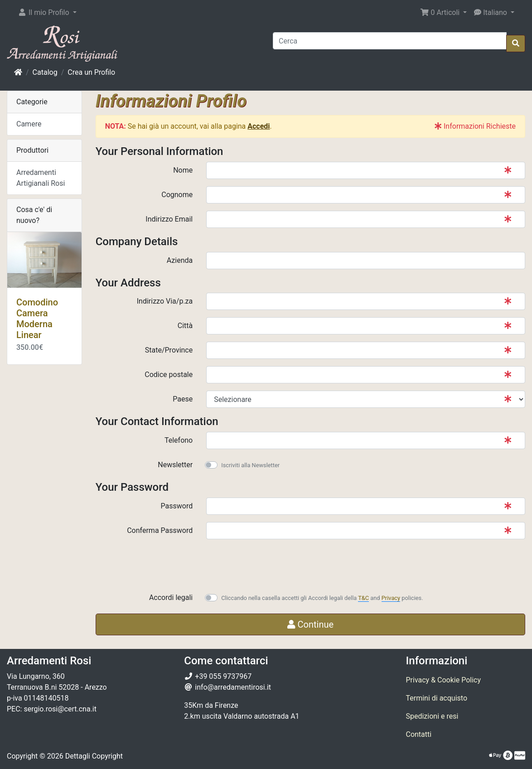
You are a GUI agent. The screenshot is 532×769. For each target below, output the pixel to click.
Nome (183, 170)
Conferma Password (160, 530)
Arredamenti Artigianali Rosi (41, 178)
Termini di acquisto (436, 698)
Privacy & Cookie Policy (443, 680)
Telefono (179, 440)
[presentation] (275, 564)
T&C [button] (363, 598)
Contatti (418, 734)
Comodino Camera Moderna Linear (37, 319)
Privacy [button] (391, 598)
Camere (29, 124)
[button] (47, 13)
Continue (311, 624)
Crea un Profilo (91, 72)
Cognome (177, 195)
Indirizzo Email (169, 219)
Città (185, 326)
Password (177, 506)
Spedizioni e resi (432, 716)
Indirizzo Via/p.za (165, 301)
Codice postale (169, 375)
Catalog (45, 72)
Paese (183, 399)
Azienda (180, 260)
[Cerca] (390, 41)
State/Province (169, 350)
